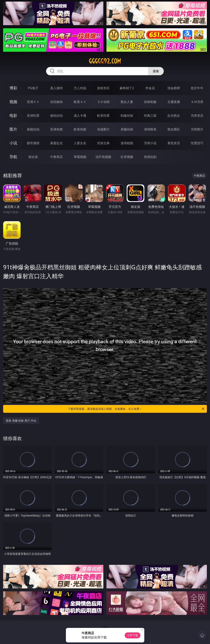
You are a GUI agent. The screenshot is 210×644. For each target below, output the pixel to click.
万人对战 (80, 88)
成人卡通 (80, 116)
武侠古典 (103, 143)
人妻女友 (80, 143)
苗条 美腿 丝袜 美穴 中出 (21, 421)
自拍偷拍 (56, 102)
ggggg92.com (105, 61)
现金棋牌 (174, 88)
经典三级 (150, 116)
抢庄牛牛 (197, 88)
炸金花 (150, 88)
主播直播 (174, 102)
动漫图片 (103, 129)
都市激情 (33, 143)
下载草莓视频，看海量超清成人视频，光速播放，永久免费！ (136, 409)
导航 (13, 157)
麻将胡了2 (127, 88)
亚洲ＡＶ (33, 102)
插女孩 (33, 157)
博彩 (13, 88)
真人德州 (56, 88)
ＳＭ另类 (197, 102)
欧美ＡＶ (80, 102)
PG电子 (33, 88)
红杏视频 (127, 157)
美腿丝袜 (127, 129)
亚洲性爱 (33, 116)
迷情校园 (127, 143)
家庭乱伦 (56, 143)
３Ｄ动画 (103, 102)
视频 (13, 102)
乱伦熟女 (174, 116)
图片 (13, 129)
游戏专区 (103, 88)
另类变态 (197, 116)
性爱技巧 (197, 143)
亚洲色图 (56, 129)
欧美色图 (80, 129)
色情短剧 (150, 157)
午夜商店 (56, 157)
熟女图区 (174, 129)
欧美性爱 (103, 116)
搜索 (156, 71)
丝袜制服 (150, 102)
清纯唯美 (150, 129)
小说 (13, 143)
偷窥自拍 (33, 129)
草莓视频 (80, 157)
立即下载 (133, 635)
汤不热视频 (103, 157)
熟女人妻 (127, 102)
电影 (13, 115)
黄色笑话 (174, 143)
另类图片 (197, 129)
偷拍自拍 (56, 116)
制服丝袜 (127, 116)
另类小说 (150, 143)
